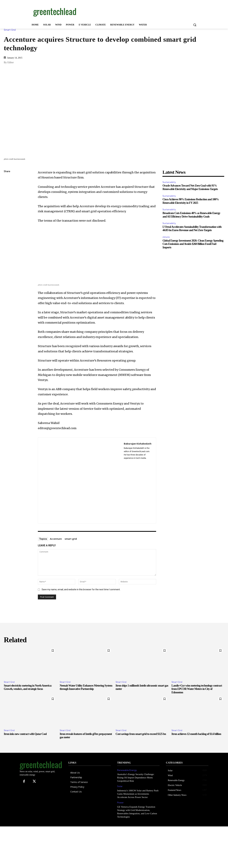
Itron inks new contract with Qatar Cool (25, 734)
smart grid (71, 539)
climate (166, 237)
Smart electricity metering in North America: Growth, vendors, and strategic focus (28, 687)
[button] (195, 25)
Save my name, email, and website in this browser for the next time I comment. (81, 589)
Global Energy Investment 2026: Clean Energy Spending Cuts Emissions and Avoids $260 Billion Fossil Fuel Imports (193, 244)
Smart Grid (11, 30)
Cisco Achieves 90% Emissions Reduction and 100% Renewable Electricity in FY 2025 (191, 201)
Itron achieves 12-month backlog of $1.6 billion (196, 734)
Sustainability (169, 182)
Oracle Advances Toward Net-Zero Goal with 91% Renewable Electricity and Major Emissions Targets (190, 187)
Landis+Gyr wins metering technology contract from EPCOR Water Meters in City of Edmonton (197, 689)
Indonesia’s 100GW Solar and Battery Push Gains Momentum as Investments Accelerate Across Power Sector (138, 794)
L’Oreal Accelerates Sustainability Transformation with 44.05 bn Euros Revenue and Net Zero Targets (192, 229)
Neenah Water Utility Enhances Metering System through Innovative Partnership (86, 687)
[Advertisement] (138, 12)
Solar (120, 786)
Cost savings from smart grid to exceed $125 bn (141, 734)
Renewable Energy (127, 770)
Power (120, 803)
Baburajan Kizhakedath (138, 444)
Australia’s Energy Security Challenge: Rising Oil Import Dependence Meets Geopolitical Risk (136, 778)
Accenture (56, 539)
